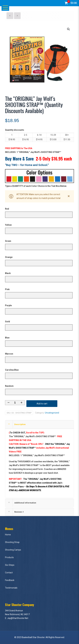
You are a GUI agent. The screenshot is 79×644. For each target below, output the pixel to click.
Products (9, 557)
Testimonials (11, 588)
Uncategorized (52, 413)
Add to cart (42, 404)
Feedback (10, 580)
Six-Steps (10, 565)
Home (8, 535)
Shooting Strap (12, 542)
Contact (9, 573)
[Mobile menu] (4, 7)
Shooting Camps (13, 550)
